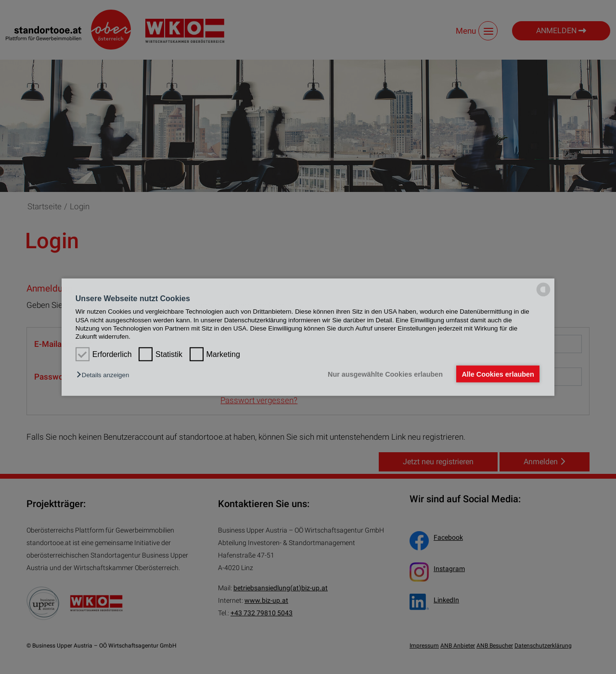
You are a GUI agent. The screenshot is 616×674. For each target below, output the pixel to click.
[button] (105, 375)
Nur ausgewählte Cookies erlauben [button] (385, 374)
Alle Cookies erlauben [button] (498, 374)
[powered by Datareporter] (543, 296)
